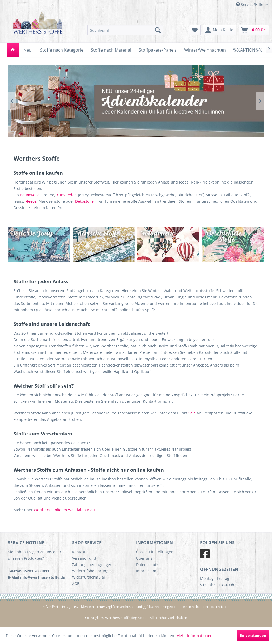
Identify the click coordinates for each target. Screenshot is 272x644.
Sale (192, 413)
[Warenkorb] (254, 30)
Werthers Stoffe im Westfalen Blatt (64, 510)
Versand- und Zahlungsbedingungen (92, 561)
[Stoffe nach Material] (111, 50)
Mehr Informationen (194, 636)
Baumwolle (30, 195)
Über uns (144, 558)
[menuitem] (126, 30)
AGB (76, 583)
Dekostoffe (84, 201)
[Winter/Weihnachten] (205, 50)
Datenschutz (147, 565)
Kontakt (79, 552)
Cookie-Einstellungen (155, 552)
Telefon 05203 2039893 (29, 571)
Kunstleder (66, 195)
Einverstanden (253, 635)
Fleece (31, 201)
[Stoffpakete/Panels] (158, 50)
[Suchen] (158, 30)
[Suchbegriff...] (126, 30)
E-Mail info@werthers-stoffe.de (37, 577)
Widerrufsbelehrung (90, 571)
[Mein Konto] (220, 30)
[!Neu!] (27, 50)
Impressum (146, 571)
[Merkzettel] (195, 30)
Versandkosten (124, 607)
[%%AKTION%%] (248, 50)
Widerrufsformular (89, 577)
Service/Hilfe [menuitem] (250, 4)
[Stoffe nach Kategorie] (62, 50)
